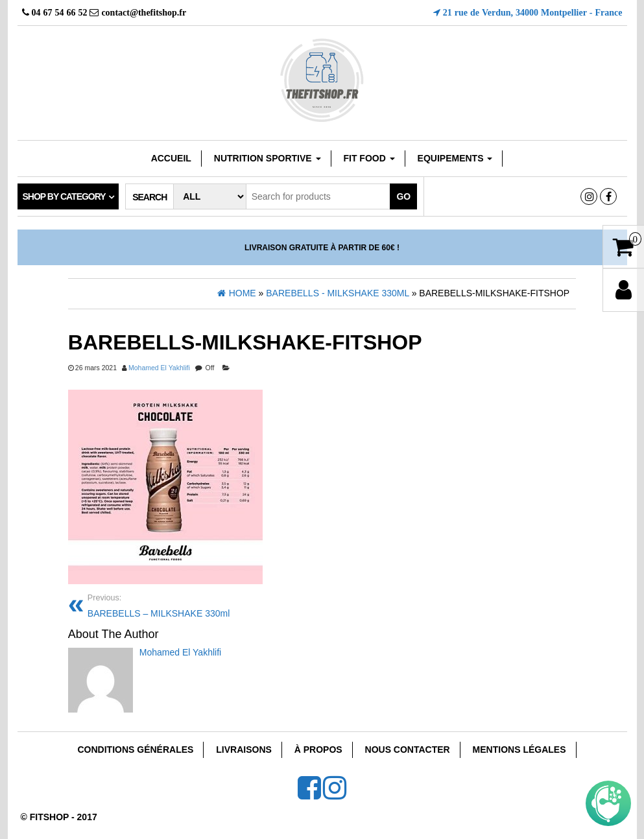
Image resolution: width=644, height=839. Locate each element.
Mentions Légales (519, 750)
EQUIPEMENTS (455, 158)
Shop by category (64, 196)
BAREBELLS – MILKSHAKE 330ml (200, 605)
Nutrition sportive (268, 158)
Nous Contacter (408, 750)
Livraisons (244, 750)
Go (403, 196)
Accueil (171, 158)
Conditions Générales (135, 750)
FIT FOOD (369, 158)
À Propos (318, 750)
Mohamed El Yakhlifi (159, 368)
